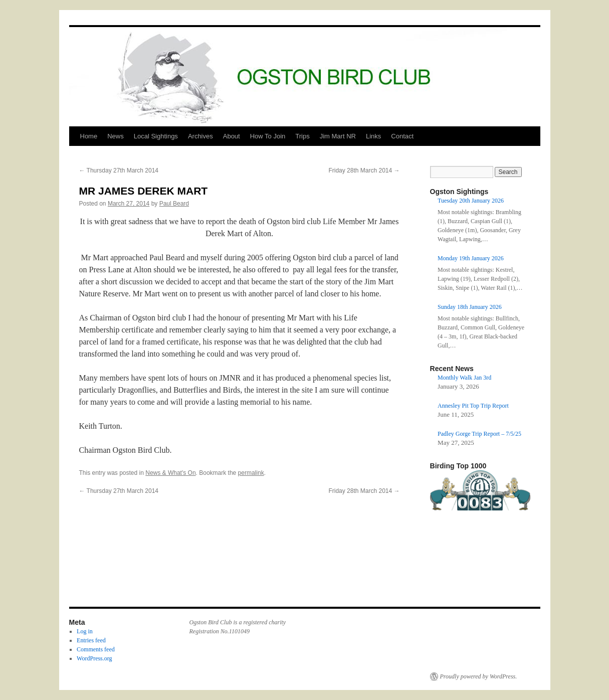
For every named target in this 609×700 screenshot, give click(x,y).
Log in (85, 631)
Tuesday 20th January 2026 (471, 201)
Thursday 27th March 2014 (119, 170)
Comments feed (96, 649)
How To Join (268, 136)
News (116, 136)
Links (373, 136)
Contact (402, 136)
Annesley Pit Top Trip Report (473, 406)
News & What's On (170, 473)
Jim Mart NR (338, 136)
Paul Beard (174, 204)
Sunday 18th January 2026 (470, 307)
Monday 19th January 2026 (471, 258)
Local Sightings (156, 136)
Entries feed (91, 640)
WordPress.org (94, 658)
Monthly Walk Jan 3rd (464, 378)
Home (89, 136)
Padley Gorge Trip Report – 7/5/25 (479, 434)
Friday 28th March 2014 (364, 170)
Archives (200, 136)
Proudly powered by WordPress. (479, 676)
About (232, 136)
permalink (251, 473)
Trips (302, 136)
